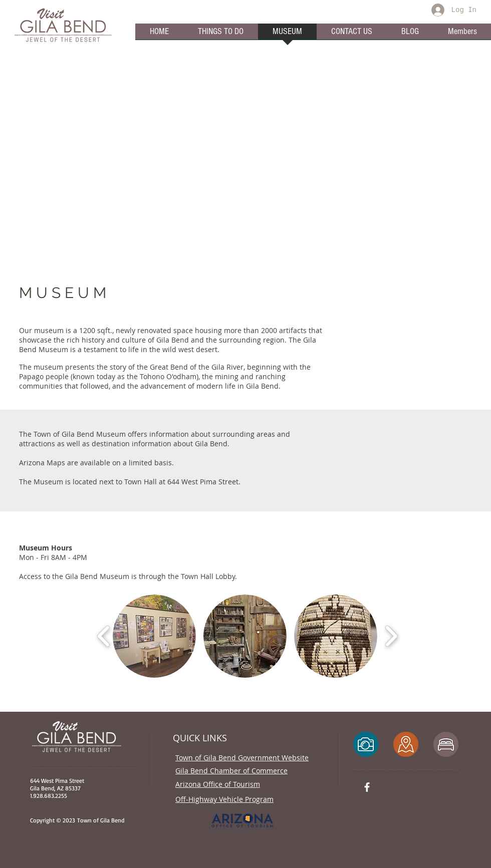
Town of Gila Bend (100, 820)
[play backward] (104, 636)
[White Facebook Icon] (367, 787)
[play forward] (391, 636)
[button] (154, 636)
